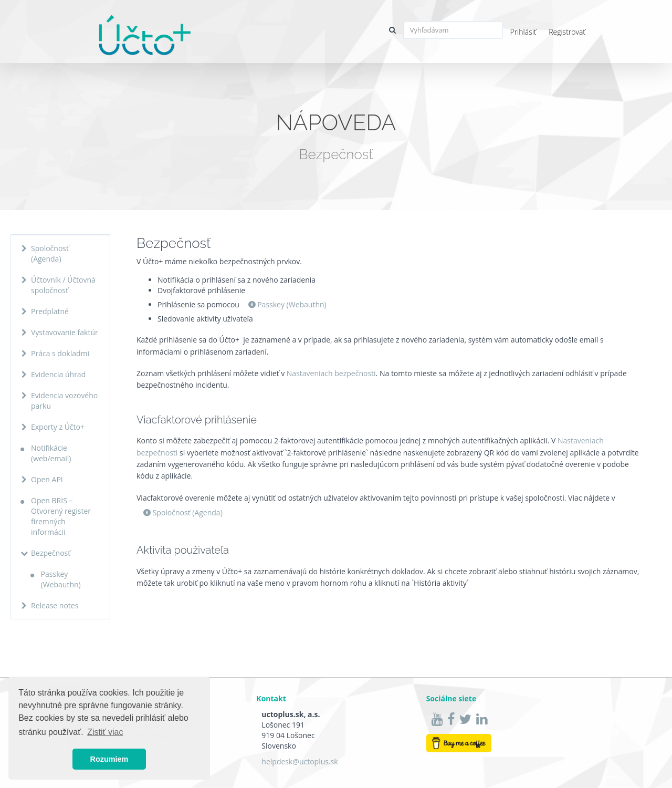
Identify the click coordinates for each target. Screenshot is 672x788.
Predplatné (50, 311)
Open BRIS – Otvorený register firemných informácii (61, 516)
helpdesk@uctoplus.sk (300, 761)
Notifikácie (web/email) (51, 453)
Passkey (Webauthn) (61, 579)
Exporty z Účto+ (58, 427)
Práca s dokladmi (60, 353)
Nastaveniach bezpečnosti (331, 373)
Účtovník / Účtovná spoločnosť (63, 285)
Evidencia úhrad (58, 374)
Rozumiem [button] (109, 759)
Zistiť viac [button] (105, 732)
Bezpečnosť (51, 553)
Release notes (55, 605)
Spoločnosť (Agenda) (50, 253)
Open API (47, 479)
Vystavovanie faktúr (65, 332)
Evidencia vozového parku (64, 401)
